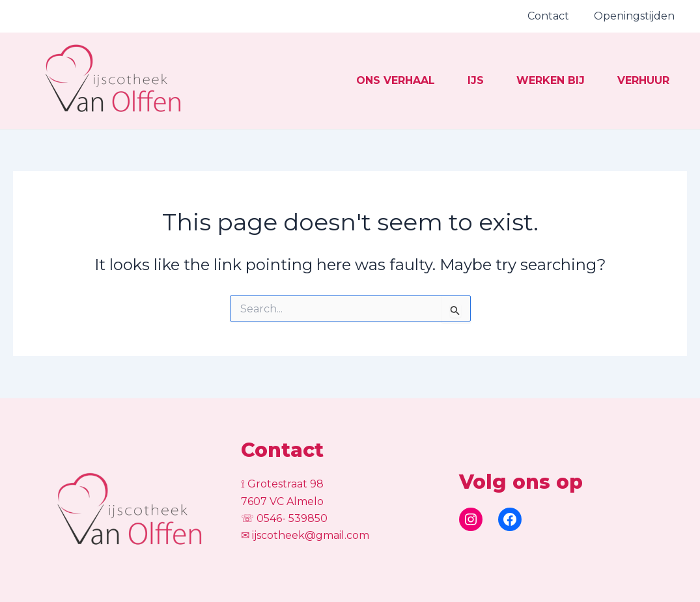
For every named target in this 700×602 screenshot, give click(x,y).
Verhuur (628, 89)
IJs (422, 89)
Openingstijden (636, 16)
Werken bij (516, 89)
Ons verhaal (322, 89)
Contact (554, 16)
